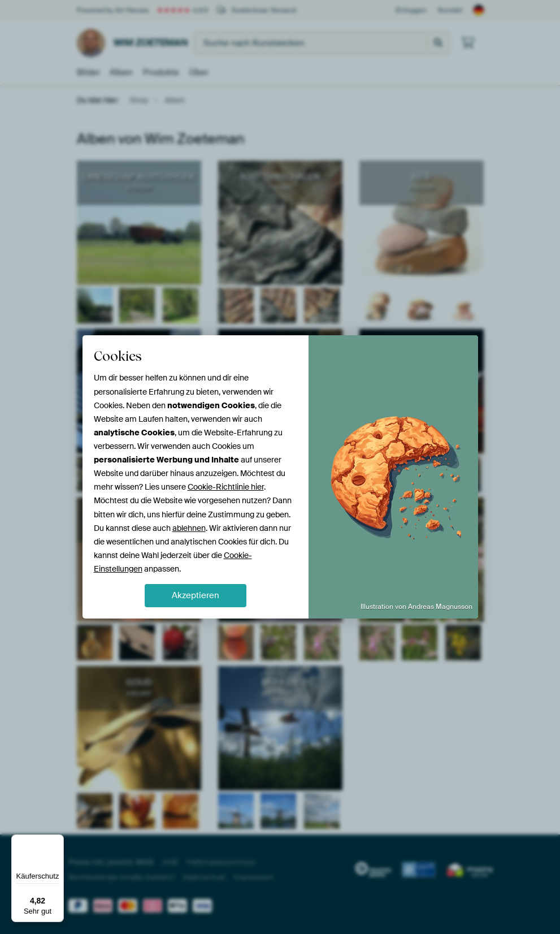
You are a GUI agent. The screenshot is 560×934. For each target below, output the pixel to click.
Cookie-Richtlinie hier (226, 487)
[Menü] (57, 841)
